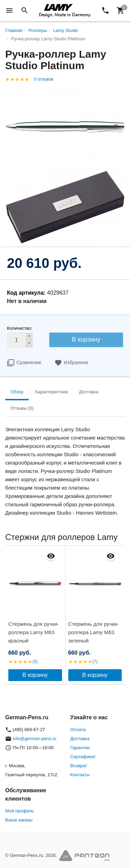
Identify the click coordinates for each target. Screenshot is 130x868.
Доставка (80, 739)
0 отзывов (44, 79)
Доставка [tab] (89, 392)
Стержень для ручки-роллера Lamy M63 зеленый (94, 632)
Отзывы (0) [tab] (22, 408)
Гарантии (80, 748)
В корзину (86, 339)
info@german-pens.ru (35, 739)
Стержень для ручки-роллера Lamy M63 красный (34, 632)
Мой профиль (20, 811)
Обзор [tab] (17, 392)
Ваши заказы (19, 820)
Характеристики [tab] (51, 392)
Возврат (79, 766)
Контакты (80, 775)
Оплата (78, 730)
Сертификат (83, 757)
